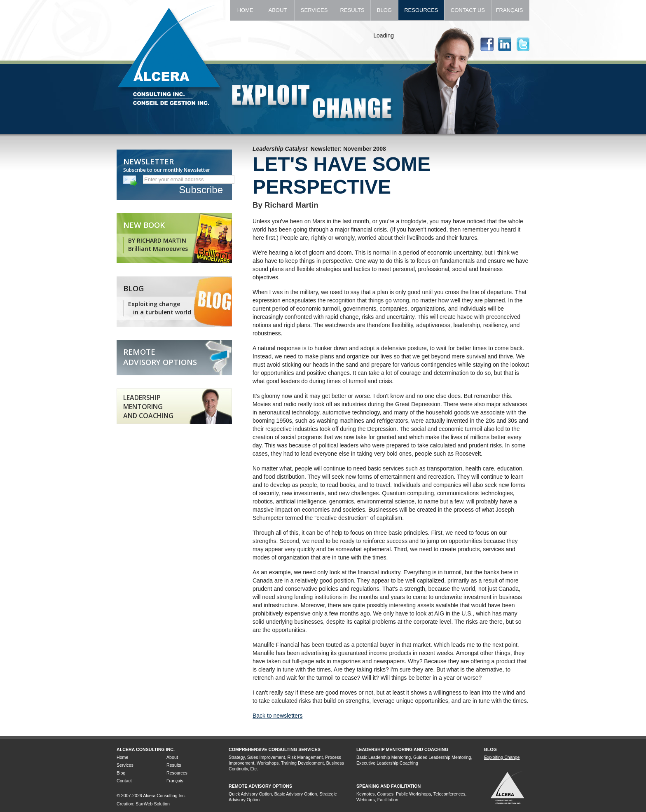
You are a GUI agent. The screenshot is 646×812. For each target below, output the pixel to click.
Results (352, 10)
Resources (421, 10)
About (278, 10)
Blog (384, 10)
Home (245, 10)
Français (510, 10)
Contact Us (468, 10)
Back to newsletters (277, 716)
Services (314, 10)
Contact (124, 781)
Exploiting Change (502, 757)
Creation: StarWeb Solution (143, 804)
